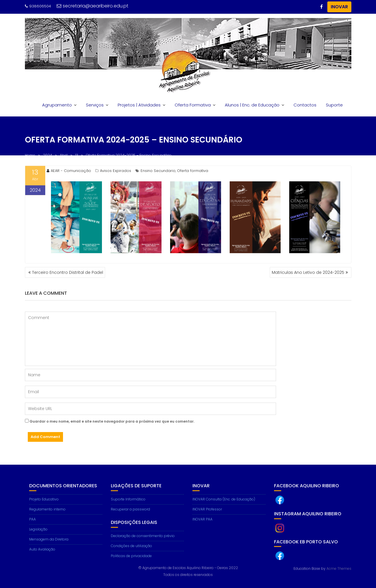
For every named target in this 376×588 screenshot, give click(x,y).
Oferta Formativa (193, 105)
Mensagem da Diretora (49, 543)
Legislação (38, 533)
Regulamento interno (47, 513)
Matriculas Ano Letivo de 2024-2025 (308, 272)
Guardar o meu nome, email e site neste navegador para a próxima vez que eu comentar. (112, 421)
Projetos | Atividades (139, 105)
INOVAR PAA (202, 523)
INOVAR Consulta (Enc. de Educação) (224, 503)
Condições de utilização (131, 549)
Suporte (334, 105)
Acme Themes (339, 568)
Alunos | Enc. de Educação (252, 105)
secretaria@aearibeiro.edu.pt (92, 6)
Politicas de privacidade (131, 559)
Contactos (305, 105)
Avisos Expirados (116, 172)
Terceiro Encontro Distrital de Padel (68, 272)
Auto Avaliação (42, 553)
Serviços (95, 105)
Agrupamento (57, 105)
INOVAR (339, 7)
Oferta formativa (193, 172)
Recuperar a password (130, 513)
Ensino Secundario (158, 172)
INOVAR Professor (207, 513)
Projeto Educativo (44, 503)
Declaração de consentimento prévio (143, 539)
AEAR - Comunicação (69, 172)
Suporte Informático (128, 503)
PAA (33, 523)
